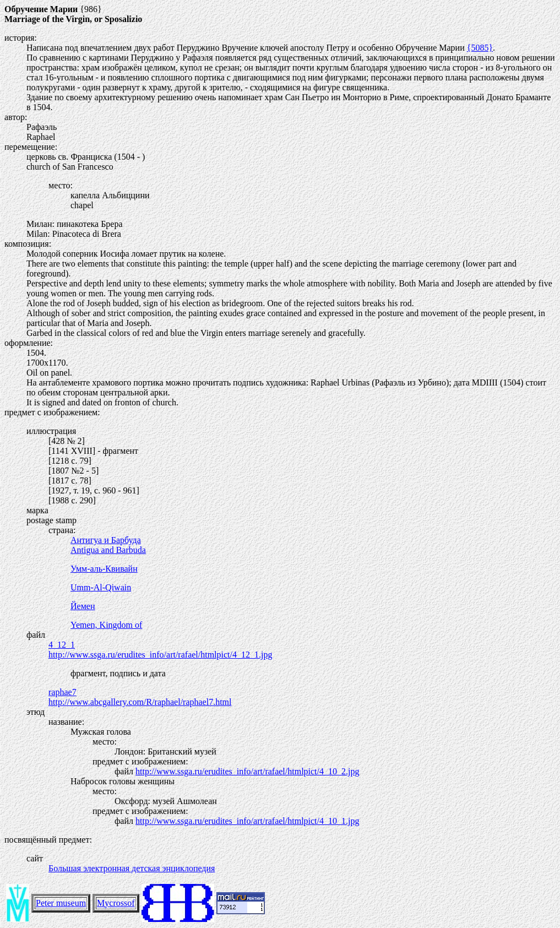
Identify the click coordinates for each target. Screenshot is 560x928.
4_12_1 (62, 645)
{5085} (480, 48)
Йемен (83, 606)
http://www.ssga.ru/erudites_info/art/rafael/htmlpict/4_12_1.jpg (160, 655)
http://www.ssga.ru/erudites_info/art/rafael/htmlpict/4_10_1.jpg (247, 821)
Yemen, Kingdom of (106, 625)
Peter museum (61, 903)
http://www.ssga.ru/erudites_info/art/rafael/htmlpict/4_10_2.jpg (247, 771)
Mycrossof (116, 903)
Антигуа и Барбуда (106, 540)
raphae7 (62, 692)
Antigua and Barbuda (108, 550)
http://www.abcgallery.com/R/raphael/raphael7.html (140, 702)
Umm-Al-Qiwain (101, 587)
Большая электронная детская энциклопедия (132, 868)
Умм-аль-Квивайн (104, 569)
